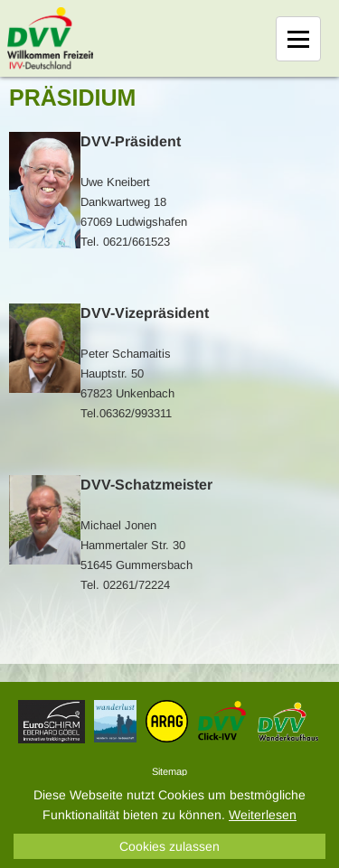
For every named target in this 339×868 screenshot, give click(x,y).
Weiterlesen (263, 815)
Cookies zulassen (169, 846)
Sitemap (169, 771)
